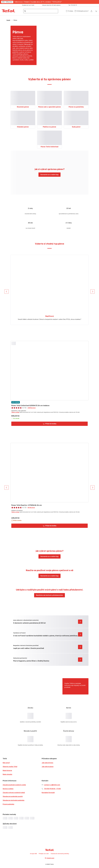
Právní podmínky (8, 804)
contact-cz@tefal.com (52, 785)
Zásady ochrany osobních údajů (14, 793)
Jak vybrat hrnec (47, 763)
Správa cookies (8, 789)
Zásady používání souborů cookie (14, 785)
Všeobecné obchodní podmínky (14, 800)
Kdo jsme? (6, 763)
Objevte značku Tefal (10, 767)
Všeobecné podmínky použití (13, 796)
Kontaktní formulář (48, 793)
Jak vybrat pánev (48, 767)
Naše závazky (7, 774)
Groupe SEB (33, 854)
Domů (8, 20)
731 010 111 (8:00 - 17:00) (52, 789)
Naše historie (7, 770)
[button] (69, 11)
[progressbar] (5, 818)
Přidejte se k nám (44, 854)
